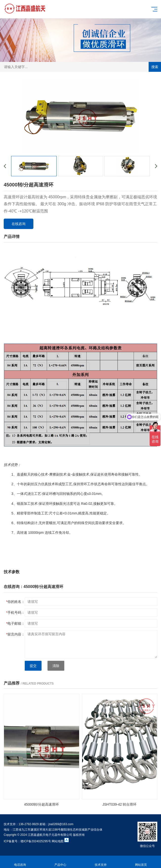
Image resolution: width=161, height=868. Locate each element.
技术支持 (101, 862)
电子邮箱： (15, 623)
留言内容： (15, 634)
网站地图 (58, 841)
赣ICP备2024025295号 (36, 841)
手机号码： (15, 613)
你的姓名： (15, 602)
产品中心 (60, 862)
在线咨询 (19, 224)
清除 (56, 666)
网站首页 (141, 862)
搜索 (155, 67)
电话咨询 (20, 862)
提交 (33, 666)
